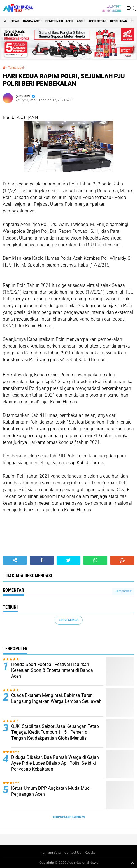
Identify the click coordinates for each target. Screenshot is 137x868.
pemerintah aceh (59, 21)
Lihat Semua (69, 620)
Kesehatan (119, 21)
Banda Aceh (32, 21)
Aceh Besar (97, 21)
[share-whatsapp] (95, 560)
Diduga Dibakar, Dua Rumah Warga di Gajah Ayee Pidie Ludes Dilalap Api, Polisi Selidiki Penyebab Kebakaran (55, 763)
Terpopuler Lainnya (69, 817)
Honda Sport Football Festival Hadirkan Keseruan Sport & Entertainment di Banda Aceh (52, 670)
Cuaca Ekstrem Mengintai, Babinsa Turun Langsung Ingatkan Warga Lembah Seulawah (56, 698)
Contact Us (73, 853)
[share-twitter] (69, 560)
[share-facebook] (42, 560)
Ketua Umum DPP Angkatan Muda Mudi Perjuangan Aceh (51, 791)
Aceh (81, 21)
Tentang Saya (51, 853)
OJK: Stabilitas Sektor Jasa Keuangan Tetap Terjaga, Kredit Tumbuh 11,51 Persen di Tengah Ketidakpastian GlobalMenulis (55, 732)
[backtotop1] (132, 863)
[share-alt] (15, 560)
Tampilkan (123, 591)
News (15, 21)
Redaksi (90, 853)
